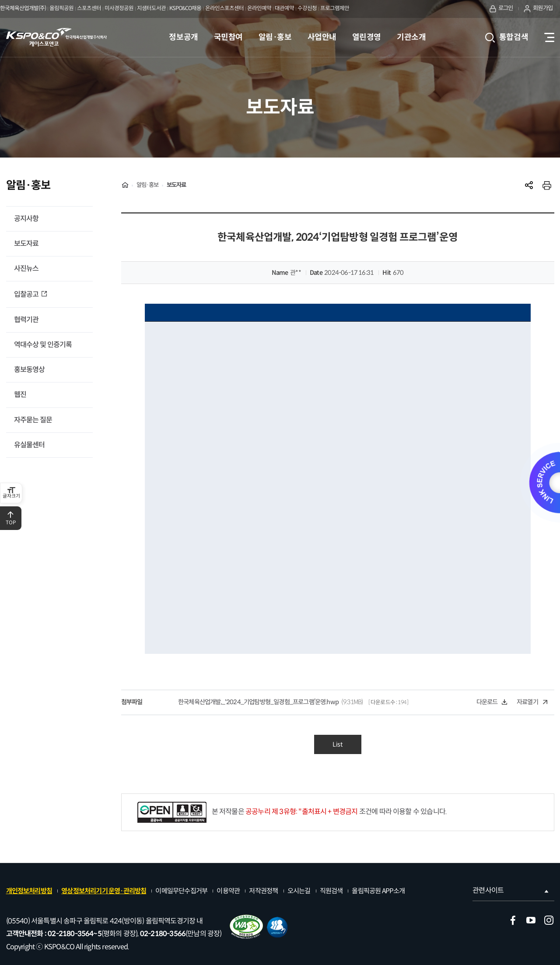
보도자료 (26, 244)
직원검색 (331, 891)
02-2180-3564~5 (75, 934)
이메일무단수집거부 (181, 891)
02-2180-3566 (163, 934)
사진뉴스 (26, 268)
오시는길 (299, 891)
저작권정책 (263, 891)
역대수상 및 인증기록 (43, 345)
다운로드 (492, 702)
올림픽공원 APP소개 (378, 891)
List (338, 744)
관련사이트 (511, 890)
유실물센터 (29, 445)
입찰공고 (27, 294)
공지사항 (26, 219)
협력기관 (26, 320)
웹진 (20, 395)
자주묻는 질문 (33, 420)
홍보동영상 (29, 370)
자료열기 (532, 702)
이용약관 (228, 891)
